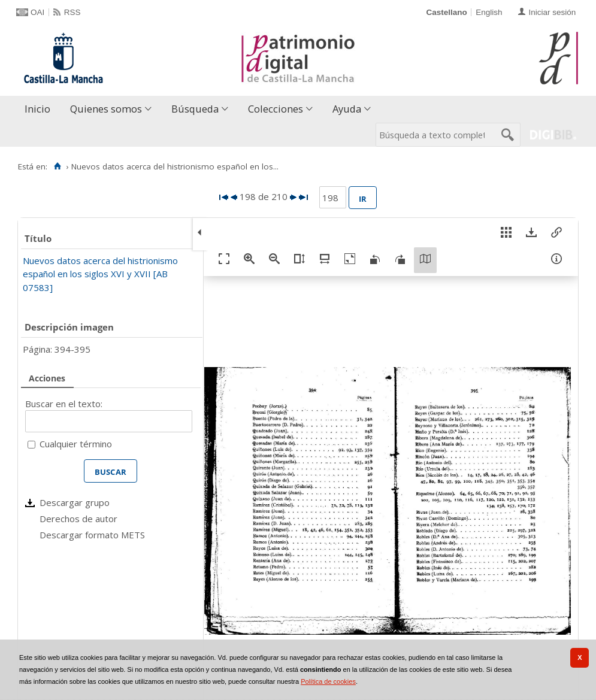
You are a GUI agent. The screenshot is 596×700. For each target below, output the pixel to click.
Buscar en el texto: (64, 404)
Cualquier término (76, 444)
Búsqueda (195, 109)
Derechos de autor (78, 519)
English (489, 12)
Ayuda (347, 109)
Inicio (37, 109)
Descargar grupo (75, 502)
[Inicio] (57, 166)
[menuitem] (40, 109)
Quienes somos (106, 109)
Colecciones (276, 109)
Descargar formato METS (92, 535)
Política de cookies (328, 681)
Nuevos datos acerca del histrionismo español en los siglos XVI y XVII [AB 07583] (100, 274)
